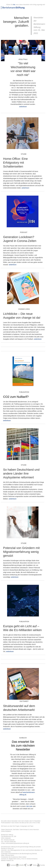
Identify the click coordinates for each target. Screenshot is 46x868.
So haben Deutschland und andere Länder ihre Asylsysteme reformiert (21, 474)
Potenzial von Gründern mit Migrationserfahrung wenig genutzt (21, 552)
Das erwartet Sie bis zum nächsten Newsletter (23, 746)
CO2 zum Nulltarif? (16, 397)
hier (14, 5)
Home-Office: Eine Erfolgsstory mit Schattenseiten (15, 163)
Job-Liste (29, 806)
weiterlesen (23, 107)
